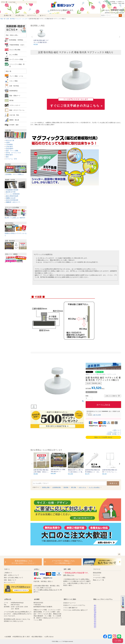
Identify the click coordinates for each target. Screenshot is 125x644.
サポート (7, 569)
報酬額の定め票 (11, 198)
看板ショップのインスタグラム (103, 599)
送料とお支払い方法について (48, 590)
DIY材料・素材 (14, 125)
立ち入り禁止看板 (15, 50)
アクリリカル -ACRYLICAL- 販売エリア (75, 610)
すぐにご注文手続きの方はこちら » (76, 103)
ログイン (106, 2)
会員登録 (113, 2)
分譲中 (8, 142)
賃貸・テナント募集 (12, 151)
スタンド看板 (13, 81)
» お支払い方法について (114, 432)
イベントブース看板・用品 (17, 65)
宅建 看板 (66, 487)
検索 (120, 15)
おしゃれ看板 (13, 55)
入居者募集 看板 (56, 487)
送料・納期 (67, 569)
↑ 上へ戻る (118, 641)
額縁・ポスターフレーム (17, 110)
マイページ (32, 15)
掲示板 (11, 100)
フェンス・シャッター (22, 19)
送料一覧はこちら (69, 575)
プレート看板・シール (16, 76)
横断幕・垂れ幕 (14, 120)
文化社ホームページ (69, 603)
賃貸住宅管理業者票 (12, 200)
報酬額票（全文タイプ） (13, 202)
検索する (114, 483)
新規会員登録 (97, 573)
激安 (7, 157)
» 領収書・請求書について (114, 434)
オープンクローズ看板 (16, 59)
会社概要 (37, 599)
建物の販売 (9, 155)
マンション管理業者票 (13, 194)
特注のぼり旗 (10, 140)
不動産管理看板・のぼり (17, 45)
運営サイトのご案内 (70, 599)
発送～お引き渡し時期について (13, 578)
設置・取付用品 (11, 19)
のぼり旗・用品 (14, 115)
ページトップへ (119, 554)
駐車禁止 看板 (46, 487)
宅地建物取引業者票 (12, 190)
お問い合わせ (49, 637)
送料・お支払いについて (11, 575)
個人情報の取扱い (37, 637)
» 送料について (117, 430)
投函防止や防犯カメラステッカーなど (16, 233)
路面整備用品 (13, 91)
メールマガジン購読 (99, 578)
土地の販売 (9, 147)
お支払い (37, 569)
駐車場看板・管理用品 (16, 40)
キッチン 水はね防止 (94, 487)
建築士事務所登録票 (12, 196)
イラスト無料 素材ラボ (70, 608)
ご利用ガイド (121, 2)
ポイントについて (9, 582)
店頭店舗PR (10, 149)
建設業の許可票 (11, 192)
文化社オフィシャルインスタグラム (74, 605)
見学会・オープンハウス (13, 153)
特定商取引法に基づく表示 (21, 637)
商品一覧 (8, 15)
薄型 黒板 (73, 487)
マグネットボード (15, 105)
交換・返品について (10, 580)
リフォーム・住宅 (11, 159)
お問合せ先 (8, 599)
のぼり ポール (82, 487)
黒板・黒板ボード (15, 96)
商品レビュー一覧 (98, 580)
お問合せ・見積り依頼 (118, 3)
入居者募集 (9, 144)
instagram (107, 616)
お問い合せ (20, 15)
